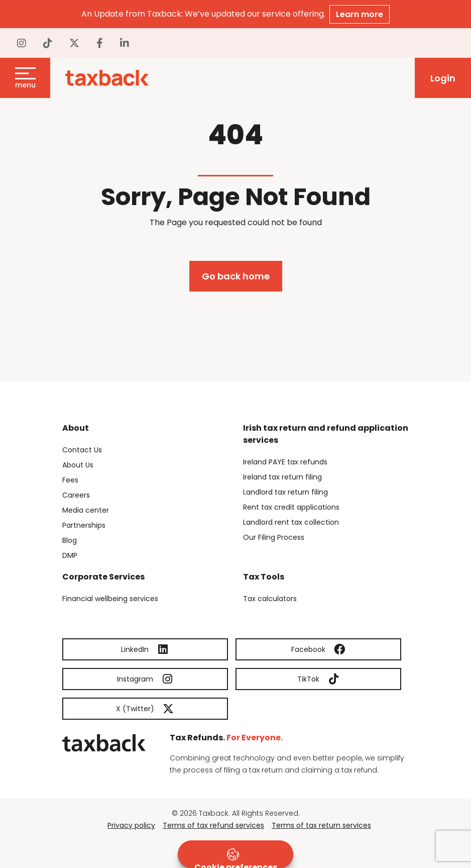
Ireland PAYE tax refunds (285, 462)
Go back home (236, 276)
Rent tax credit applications (291, 507)
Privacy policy (131, 825)
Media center (86, 510)
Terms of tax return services (321, 825)
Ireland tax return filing (282, 477)
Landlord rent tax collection (291, 522)
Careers (76, 495)
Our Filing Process (274, 537)
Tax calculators (270, 599)
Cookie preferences (236, 858)
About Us (78, 465)
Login (443, 78)
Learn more (360, 14)
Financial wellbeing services (110, 599)
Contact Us (82, 450)
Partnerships (84, 525)
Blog (70, 540)
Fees (70, 480)
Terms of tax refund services (213, 825)
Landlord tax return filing (285, 492)
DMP (70, 555)
